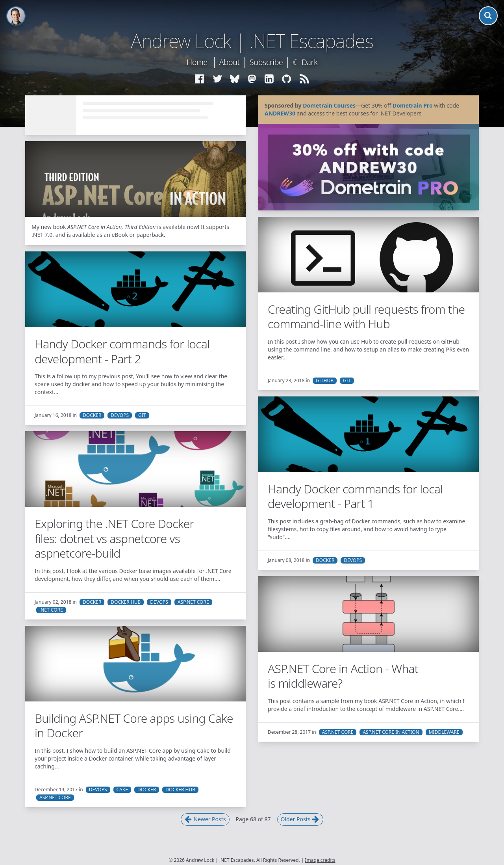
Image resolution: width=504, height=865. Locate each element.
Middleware (444, 732)
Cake (122, 790)
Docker (92, 415)
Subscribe (266, 62)
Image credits (320, 860)
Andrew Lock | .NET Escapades (252, 41)
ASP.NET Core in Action (391, 732)
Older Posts (300, 819)
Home (197, 62)
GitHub (325, 381)
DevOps (120, 415)
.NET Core (51, 610)
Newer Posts (205, 819)
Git (347, 381)
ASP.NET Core (193, 602)
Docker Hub (126, 602)
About (230, 62)
